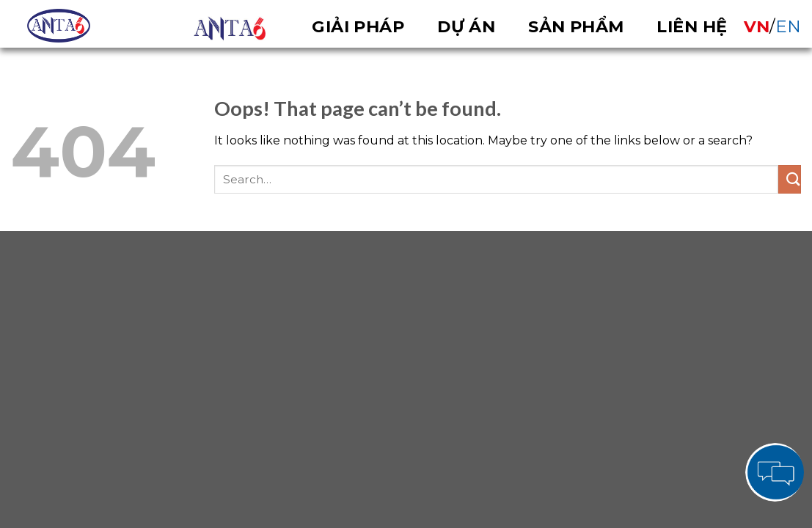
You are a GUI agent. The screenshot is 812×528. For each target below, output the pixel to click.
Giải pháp (358, 26)
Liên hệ (692, 26)
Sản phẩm (576, 26)
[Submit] (790, 179)
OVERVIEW (230, 29)
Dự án (466, 26)
